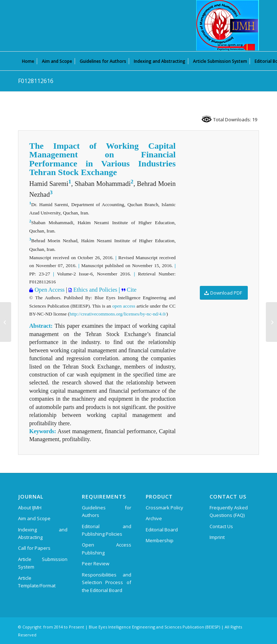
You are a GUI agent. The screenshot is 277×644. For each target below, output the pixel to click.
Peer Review (96, 563)
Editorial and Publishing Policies (107, 530)
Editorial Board (162, 530)
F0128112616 (36, 81)
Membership (160, 540)
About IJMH (30, 508)
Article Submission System (43, 563)
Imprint (217, 537)
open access (124, 306)
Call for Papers (34, 548)
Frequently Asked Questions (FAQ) (229, 511)
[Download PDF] (224, 293)
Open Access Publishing (107, 549)
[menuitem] (28, 61)
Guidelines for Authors (107, 511)
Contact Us (221, 526)
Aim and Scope (34, 518)
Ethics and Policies (94, 290)
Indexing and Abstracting (43, 533)
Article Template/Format (37, 582)
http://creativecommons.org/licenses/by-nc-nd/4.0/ (118, 314)
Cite (131, 290)
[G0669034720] (271, 322)
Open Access (49, 290)
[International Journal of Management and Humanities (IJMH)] (228, 25)
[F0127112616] (6, 322)
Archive (154, 518)
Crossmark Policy (164, 508)
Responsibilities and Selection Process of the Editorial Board (107, 582)
